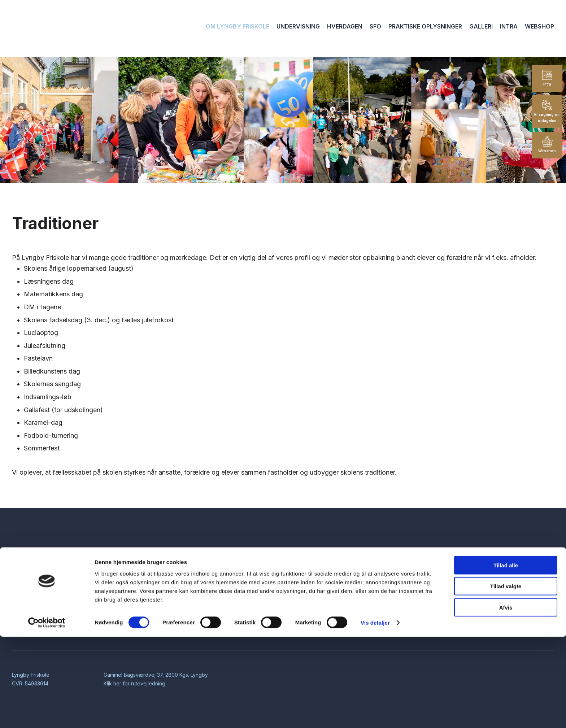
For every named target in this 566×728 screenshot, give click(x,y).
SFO (375, 26)
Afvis (506, 698)
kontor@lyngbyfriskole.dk (517, 578)
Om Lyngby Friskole (238, 26)
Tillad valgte (506, 677)
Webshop (539, 26)
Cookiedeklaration (450, 617)
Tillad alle (506, 656)
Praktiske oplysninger (425, 26)
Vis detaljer (375, 714)
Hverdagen (345, 26)
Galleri (481, 26)
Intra (509, 26)
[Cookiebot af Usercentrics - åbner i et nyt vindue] (47, 714)
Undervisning (298, 26)
